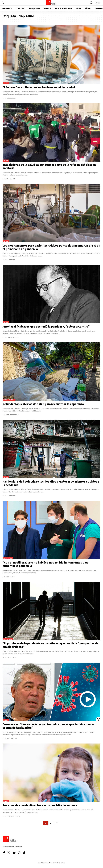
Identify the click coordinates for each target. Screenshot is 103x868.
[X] (9, 853)
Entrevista (8, 558)
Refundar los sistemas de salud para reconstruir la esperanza (43, 404)
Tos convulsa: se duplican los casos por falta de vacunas (40, 805)
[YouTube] (14, 853)
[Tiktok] (24, 853)
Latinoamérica (9, 400)
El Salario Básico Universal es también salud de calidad (39, 87)
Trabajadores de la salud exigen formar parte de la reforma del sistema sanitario (50, 166)
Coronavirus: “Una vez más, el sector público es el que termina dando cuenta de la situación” (48, 726)
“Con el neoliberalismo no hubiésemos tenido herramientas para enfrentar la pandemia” (46, 564)
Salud (6, 83)
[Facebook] (4, 853)
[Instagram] (19, 853)
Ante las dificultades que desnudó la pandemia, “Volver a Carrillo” (46, 327)
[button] (5, 3)
